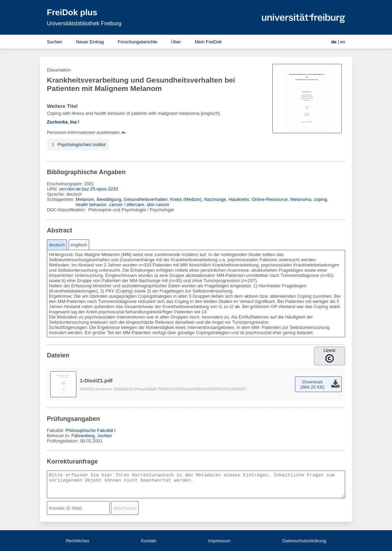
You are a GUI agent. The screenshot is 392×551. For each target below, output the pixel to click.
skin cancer (158, 205)
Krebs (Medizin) (186, 199)
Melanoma (301, 199)
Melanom (85, 199)
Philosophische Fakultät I (90, 430)
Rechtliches (78, 541)
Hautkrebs (239, 199)
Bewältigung (109, 199)
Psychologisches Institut (82, 145)
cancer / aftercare (126, 205)
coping (321, 199)
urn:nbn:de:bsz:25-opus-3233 (88, 189)
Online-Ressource (270, 199)
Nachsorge (215, 199)
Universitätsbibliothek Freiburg (84, 23)
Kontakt (148, 541)
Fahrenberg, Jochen (92, 436)
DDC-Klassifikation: (67, 210)
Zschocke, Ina (62, 122)
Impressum (219, 541)
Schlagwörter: (61, 199)
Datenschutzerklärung (304, 541)
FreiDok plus (72, 12)
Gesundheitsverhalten (146, 199)
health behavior (91, 205)
